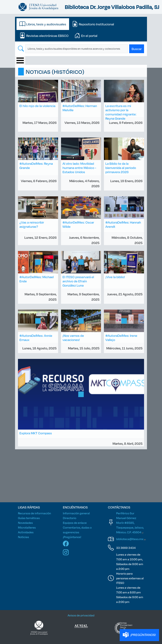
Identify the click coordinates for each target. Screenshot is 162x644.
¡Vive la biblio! (115, 277)
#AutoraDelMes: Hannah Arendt (123, 224)
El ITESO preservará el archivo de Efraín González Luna (78, 281)
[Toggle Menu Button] (20, 60)
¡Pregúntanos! (72, 537)
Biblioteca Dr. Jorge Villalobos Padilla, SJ (112, 7)
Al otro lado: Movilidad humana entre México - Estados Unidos (79, 168)
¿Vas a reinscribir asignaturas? (32, 224)
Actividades (26, 532)
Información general (76, 513)
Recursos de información (34, 513)
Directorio (70, 518)
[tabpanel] (81, 49)
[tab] (43, 24)
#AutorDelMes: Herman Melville (80, 108)
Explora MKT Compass (36, 433)
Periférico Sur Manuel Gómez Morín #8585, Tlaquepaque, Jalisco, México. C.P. (130, 523)
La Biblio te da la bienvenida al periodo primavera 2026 (121, 168)
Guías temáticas (29, 518)
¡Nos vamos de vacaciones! (73, 338)
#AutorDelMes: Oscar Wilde (78, 224)
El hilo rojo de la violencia (37, 106)
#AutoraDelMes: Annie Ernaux (36, 338)
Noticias (23, 537)
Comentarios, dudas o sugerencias (77, 530)
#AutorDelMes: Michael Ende (37, 279)
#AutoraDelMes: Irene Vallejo (121, 338)
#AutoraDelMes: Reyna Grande (36, 166)
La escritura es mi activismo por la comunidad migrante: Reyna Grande (121, 112)
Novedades (25, 523)
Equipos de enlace (75, 523)
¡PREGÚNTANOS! (139, 635)
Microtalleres (27, 527)
